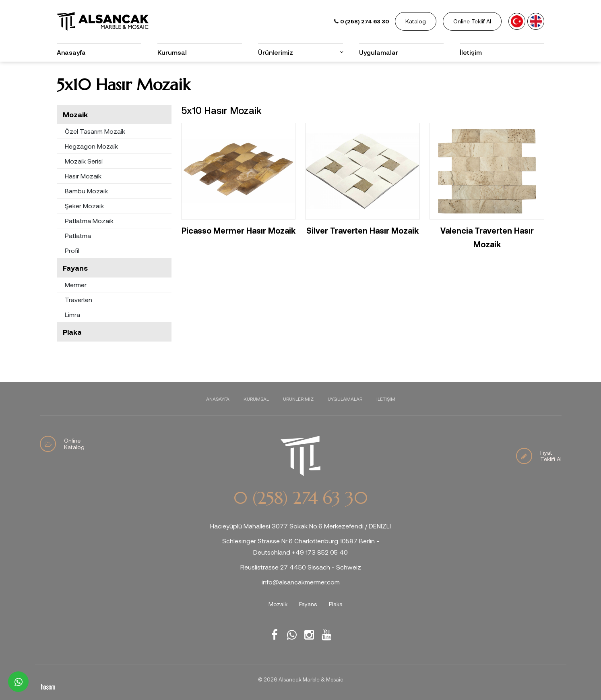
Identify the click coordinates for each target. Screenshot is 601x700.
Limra (72, 314)
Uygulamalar (379, 52)
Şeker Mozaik (84, 206)
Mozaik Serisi (84, 161)
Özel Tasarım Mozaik (95, 131)
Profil (72, 250)
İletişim (471, 52)
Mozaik (75, 114)
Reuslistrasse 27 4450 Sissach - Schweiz (301, 567)
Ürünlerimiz (276, 52)
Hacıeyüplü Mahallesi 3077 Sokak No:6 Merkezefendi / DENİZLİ (300, 526)
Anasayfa (71, 52)
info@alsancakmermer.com (301, 582)
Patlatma (78, 235)
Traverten (78, 299)
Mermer (76, 285)
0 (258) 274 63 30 (300, 498)
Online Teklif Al (472, 21)
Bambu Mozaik (86, 191)
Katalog (416, 21)
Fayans (75, 268)
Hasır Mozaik (83, 176)
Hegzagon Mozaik (91, 146)
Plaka (72, 332)
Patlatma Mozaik (89, 221)
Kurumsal (172, 52)
